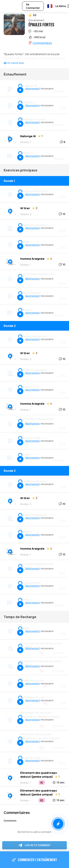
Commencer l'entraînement (34, 860)
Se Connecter (33, 6)
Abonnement (33, 88)
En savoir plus (16, 63)
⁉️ (40, 43)
